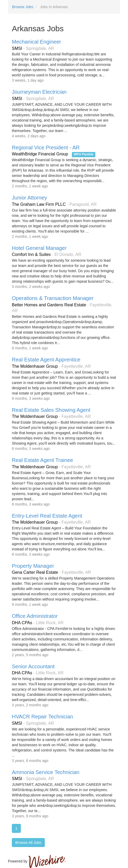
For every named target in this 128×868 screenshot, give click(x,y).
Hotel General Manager (39, 248)
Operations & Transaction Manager (53, 298)
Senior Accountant (33, 666)
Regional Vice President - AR (46, 148)
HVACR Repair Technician (43, 717)
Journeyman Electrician (39, 92)
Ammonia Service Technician (46, 772)
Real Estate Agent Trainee (42, 460)
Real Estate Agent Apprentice (46, 360)
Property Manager (33, 566)
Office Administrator (35, 616)
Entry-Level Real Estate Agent (47, 516)
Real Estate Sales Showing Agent (51, 410)
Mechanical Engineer (36, 42)
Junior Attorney (29, 198)
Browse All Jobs (28, 843)
